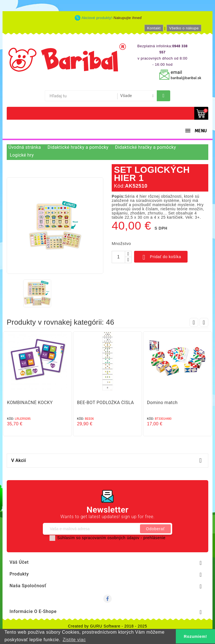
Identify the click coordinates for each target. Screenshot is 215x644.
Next (204, 322)
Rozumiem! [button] (196, 636)
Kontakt (154, 28)
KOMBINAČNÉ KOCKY (30, 403)
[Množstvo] (118, 257)
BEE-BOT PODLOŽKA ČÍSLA (105, 403)
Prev (194, 322)
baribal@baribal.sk (186, 78)
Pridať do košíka (161, 257)
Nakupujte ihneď (128, 18)
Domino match (162, 403)
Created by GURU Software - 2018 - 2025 (108, 626)
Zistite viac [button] (74, 640)
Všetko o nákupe (184, 28)
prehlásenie (154, 538)
